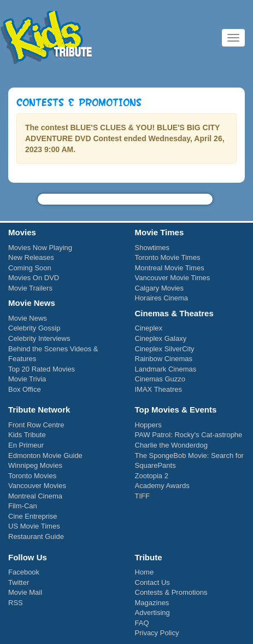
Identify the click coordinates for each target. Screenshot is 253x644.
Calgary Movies (160, 288)
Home (145, 572)
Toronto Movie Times (168, 257)
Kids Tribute (47, 38)
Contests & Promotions (171, 592)
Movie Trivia (27, 379)
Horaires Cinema (162, 298)
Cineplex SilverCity (165, 349)
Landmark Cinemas (166, 369)
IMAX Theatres (158, 389)
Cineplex (149, 328)
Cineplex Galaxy (161, 338)
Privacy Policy (157, 633)
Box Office (25, 389)
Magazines (152, 603)
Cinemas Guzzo (160, 379)
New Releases (31, 257)
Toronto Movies (32, 476)
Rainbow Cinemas (164, 359)
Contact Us (152, 582)
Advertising (152, 613)
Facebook (24, 572)
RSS (16, 603)
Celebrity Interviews (39, 338)
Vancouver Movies (37, 486)
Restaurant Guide (36, 536)
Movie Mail (25, 592)
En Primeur (26, 445)
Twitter (19, 582)
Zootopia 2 (152, 476)
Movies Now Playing (40, 248)
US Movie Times (34, 526)
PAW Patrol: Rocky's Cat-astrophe (189, 435)
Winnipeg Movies (35, 465)
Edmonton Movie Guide (45, 456)
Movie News (28, 318)
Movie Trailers (30, 288)
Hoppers (148, 425)
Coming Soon (30, 268)
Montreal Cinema (35, 496)
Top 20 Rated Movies (42, 369)
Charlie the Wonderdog (171, 445)
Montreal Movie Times (170, 268)
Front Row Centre (36, 425)
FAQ (142, 623)
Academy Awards (162, 486)
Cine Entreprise (33, 516)
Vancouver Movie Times (173, 278)
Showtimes (152, 248)
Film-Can (23, 506)
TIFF (142, 496)
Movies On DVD (34, 278)
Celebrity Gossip (34, 328)
